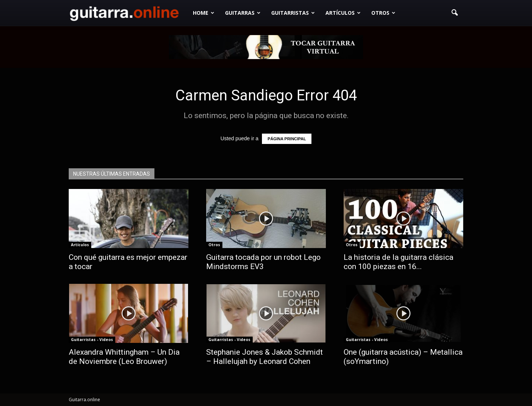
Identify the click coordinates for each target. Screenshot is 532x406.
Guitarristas (293, 13)
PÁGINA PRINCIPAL (287, 139)
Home (204, 13)
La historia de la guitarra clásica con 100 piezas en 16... (398, 262)
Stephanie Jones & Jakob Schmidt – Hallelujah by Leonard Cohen (265, 357)
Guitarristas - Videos (92, 340)
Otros (383, 13)
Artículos (343, 13)
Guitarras (243, 13)
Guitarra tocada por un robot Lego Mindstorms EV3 (263, 262)
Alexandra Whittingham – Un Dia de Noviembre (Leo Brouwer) (124, 357)
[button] (454, 13)
